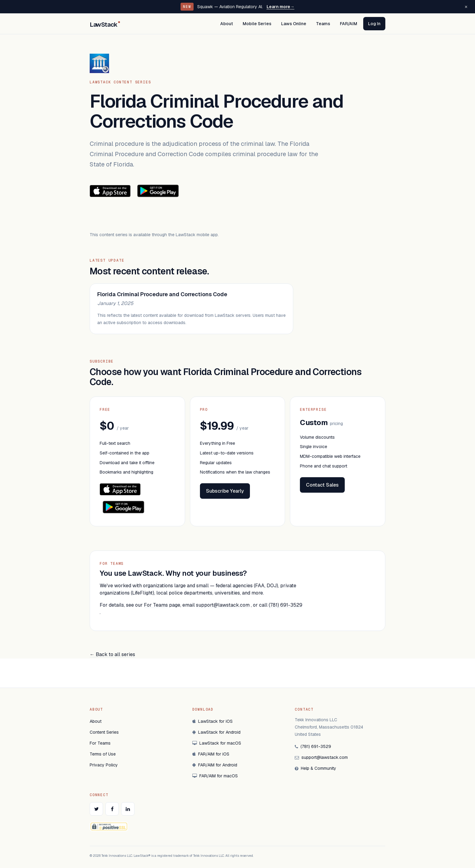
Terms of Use (103, 754)
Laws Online (294, 24)
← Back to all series (112, 654)
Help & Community (316, 768)
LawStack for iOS (213, 721)
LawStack (105, 25)
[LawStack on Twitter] (96, 809)
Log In (374, 24)
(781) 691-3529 (286, 605)
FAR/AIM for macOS (215, 776)
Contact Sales (322, 485)
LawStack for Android (216, 732)
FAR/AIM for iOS (211, 754)
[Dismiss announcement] (466, 7)
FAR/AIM (349, 24)
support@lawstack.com (223, 605)
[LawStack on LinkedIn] (128, 809)
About (227, 24)
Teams (323, 24)
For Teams (156, 605)
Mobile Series (257, 24)
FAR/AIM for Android (215, 765)
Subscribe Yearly (225, 491)
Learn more (281, 7)
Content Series (104, 732)
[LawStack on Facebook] (112, 809)
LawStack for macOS (217, 743)
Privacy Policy (104, 765)
